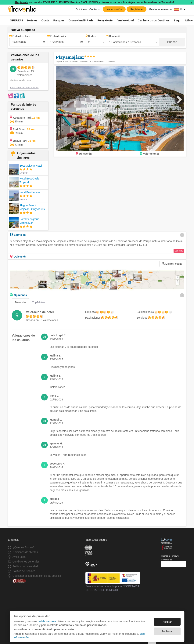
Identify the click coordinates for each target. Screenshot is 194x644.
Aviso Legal (19, 557)
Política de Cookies (24, 571)
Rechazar (167, 629)
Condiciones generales (26, 562)
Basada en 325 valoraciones (24, 88)
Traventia (20, 302)
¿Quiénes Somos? (23, 547)
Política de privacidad (25, 566)
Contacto (95, 9)
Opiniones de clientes (25, 552)
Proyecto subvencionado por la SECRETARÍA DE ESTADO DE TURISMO (113, 581)
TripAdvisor (39, 302)
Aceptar (167, 620)
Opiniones (81, 9)
